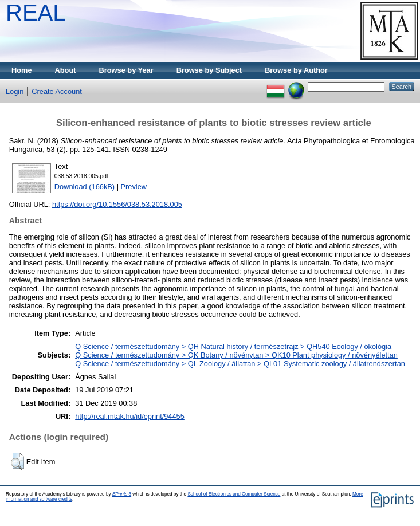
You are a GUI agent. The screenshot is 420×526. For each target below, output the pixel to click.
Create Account (57, 91)
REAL (36, 13)
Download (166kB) (85, 187)
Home (22, 70)
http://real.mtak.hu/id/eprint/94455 (130, 416)
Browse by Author (296, 70)
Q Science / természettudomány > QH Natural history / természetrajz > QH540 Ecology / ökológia (233, 346)
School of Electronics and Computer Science (234, 494)
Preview (134, 187)
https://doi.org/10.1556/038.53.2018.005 (117, 204)
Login (15, 91)
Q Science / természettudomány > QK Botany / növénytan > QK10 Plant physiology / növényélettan (236, 355)
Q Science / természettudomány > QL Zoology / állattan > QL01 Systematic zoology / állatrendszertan (240, 364)
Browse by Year (126, 70)
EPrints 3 (122, 494)
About (66, 70)
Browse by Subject (209, 70)
